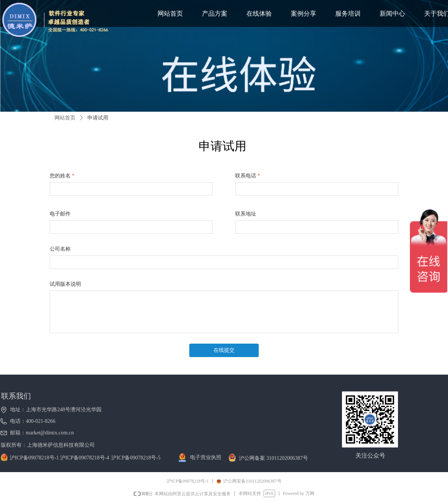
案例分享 (304, 14)
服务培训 (348, 14)
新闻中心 (392, 14)
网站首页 (170, 14)
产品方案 (215, 14)
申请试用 (98, 118)
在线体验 (259, 14)
